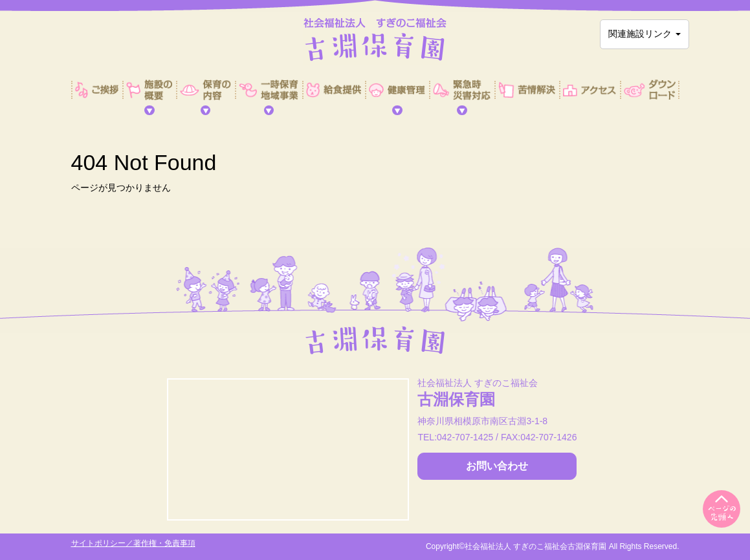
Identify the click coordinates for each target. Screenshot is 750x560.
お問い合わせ (497, 466)
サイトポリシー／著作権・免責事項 (133, 543)
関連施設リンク (645, 34)
